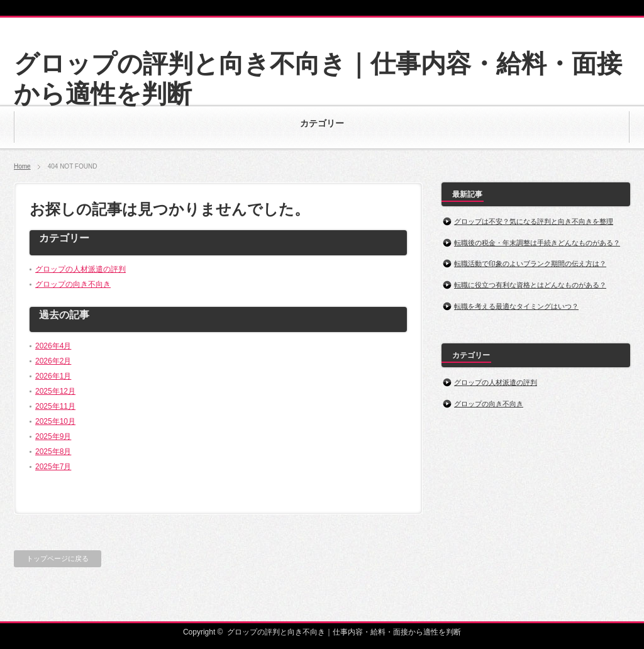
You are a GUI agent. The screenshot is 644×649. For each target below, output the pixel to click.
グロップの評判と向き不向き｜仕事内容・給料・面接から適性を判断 (344, 632)
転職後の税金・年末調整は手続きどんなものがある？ (537, 243)
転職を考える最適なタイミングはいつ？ (516, 306)
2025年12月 (55, 391)
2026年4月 (53, 346)
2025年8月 (53, 452)
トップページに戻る (58, 558)
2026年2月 (53, 361)
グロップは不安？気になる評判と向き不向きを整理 (534, 221)
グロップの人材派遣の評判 (80, 269)
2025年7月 (53, 467)
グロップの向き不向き (73, 284)
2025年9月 (53, 436)
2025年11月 (55, 406)
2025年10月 (55, 421)
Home (22, 166)
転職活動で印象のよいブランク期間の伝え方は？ (530, 263)
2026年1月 (53, 376)
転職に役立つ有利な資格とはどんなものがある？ (530, 285)
